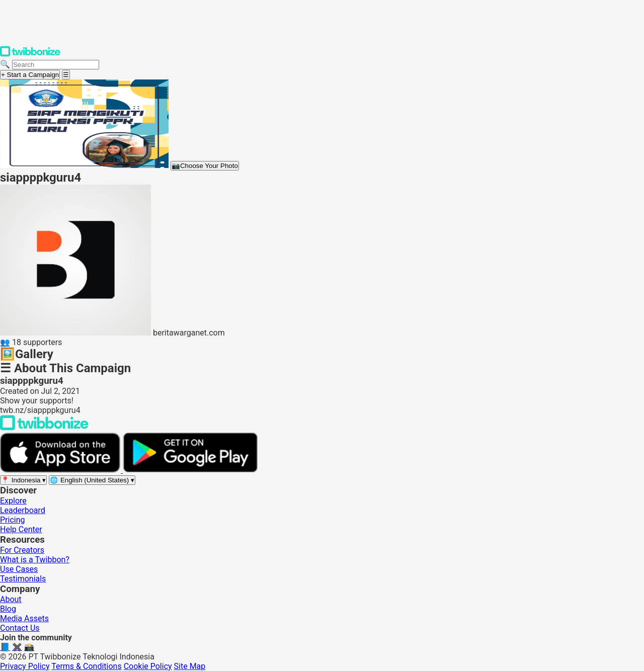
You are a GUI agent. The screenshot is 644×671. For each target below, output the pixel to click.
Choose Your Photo (205, 166)
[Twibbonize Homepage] (30, 55)
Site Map (190, 666)
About (11, 599)
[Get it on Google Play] (190, 470)
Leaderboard (23, 510)
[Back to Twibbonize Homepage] (44, 428)
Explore (13, 501)
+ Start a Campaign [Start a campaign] (30, 75)
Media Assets (24, 618)
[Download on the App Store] (61, 470)
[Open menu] (66, 75)
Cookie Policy (148, 666)
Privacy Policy (25, 666)
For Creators (22, 550)
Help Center (21, 529)
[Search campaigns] (56, 65)
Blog (8, 609)
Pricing (13, 520)
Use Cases (19, 569)
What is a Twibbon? (35, 560)
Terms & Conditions (87, 666)
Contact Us (20, 628)
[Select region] (23, 480)
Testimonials (23, 579)
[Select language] (92, 480)
